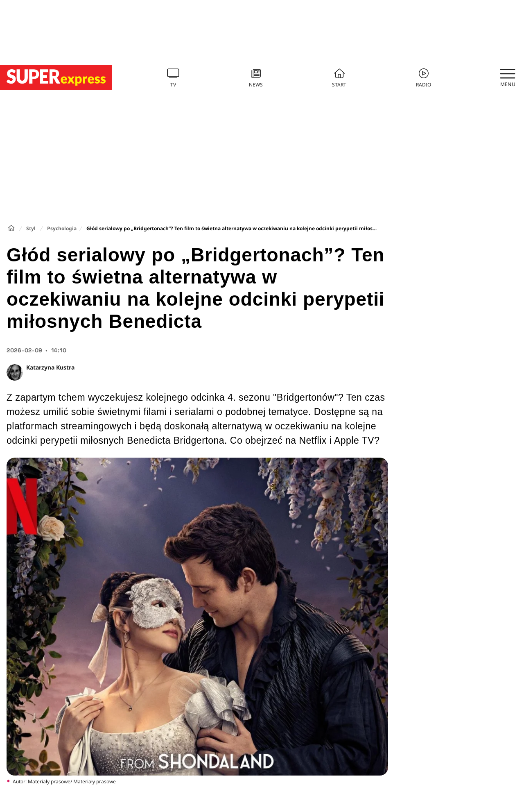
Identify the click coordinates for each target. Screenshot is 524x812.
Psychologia (62, 228)
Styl (31, 228)
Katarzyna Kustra (50, 367)
